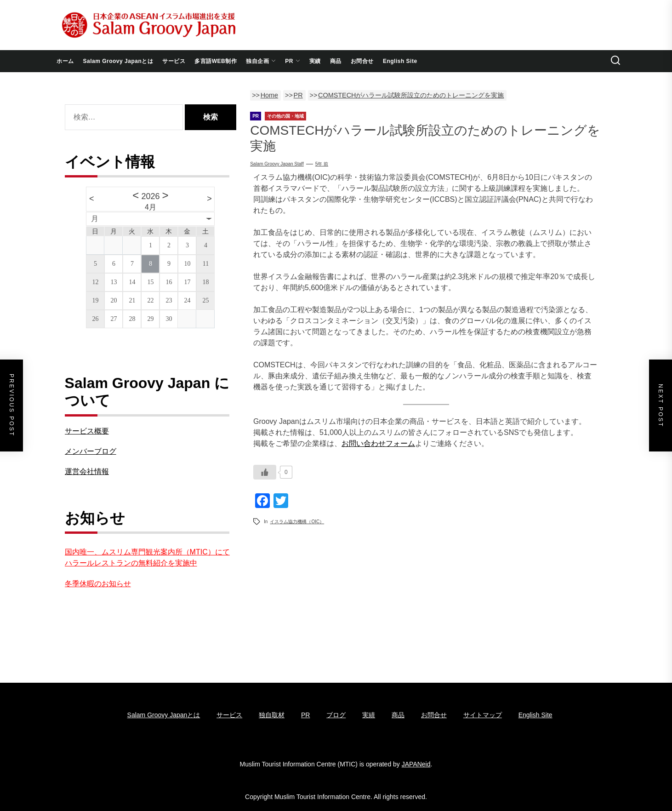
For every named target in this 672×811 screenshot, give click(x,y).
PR (293, 61)
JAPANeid (416, 764)
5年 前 (322, 164)
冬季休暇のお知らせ (98, 584)
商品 (336, 61)
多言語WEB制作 (216, 61)
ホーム (65, 61)
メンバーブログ (91, 451)
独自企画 (261, 61)
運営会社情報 (87, 471)
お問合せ (362, 61)
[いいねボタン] (265, 472)
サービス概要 (87, 431)
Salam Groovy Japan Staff (277, 164)
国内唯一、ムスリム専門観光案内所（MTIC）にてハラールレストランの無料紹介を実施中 (147, 557)
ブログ (336, 715)
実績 (315, 61)
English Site (400, 61)
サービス (174, 61)
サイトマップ (483, 715)
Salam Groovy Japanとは (118, 61)
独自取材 (272, 715)
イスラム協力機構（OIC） (297, 522)
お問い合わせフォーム (378, 443)
